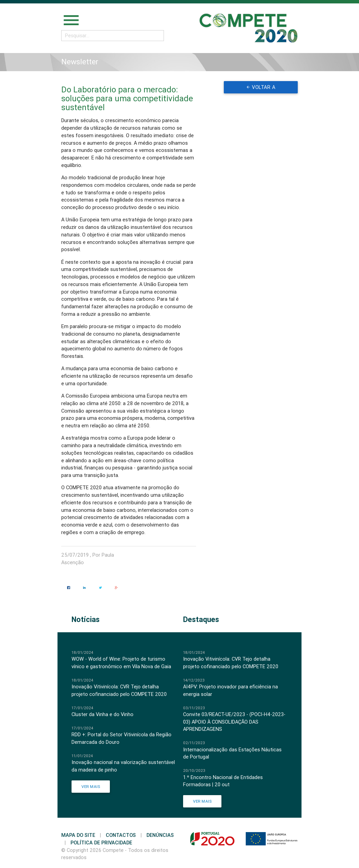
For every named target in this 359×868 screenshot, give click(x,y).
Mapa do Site (78, 835)
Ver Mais (91, 786)
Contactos (121, 835)
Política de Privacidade (101, 843)
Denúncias (160, 835)
